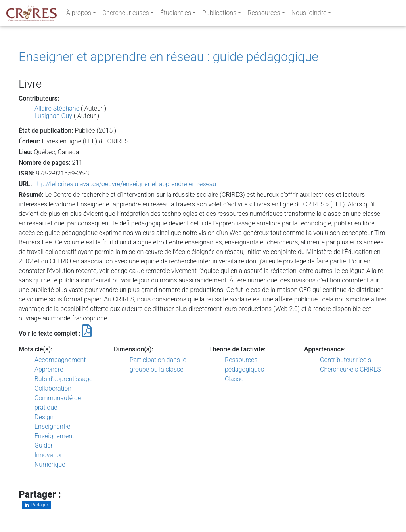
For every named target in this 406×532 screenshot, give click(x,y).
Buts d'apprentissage (63, 379)
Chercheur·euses (126, 14)
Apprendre (49, 369)
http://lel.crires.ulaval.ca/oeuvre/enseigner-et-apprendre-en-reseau (125, 184)
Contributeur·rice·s (346, 360)
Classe (234, 379)
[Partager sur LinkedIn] (36, 505)
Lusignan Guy (53, 116)
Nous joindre (309, 14)
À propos (79, 14)
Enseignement (54, 436)
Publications (219, 14)
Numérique (50, 464)
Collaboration (53, 388)
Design (44, 417)
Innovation (49, 455)
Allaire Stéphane (57, 108)
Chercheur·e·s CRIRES (350, 369)
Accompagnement (60, 360)
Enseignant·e (52, 426)
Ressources (264, 14)
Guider (44, 445)
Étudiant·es (176, 14)
